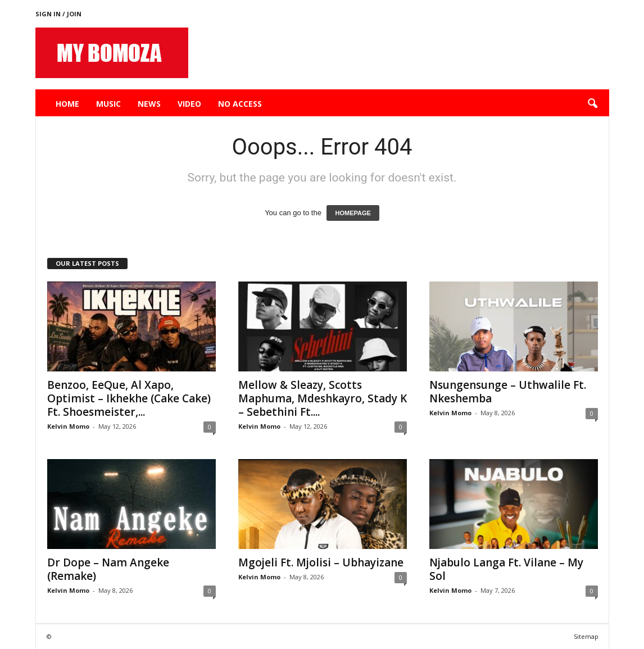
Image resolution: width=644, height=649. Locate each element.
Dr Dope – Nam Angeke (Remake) (108, 569)
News (149, 104)
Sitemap (586, 636)
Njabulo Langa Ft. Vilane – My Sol (506, 569)
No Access (240, 104)
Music (108, 104)
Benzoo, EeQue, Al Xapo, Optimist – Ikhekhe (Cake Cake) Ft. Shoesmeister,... (129, 398)
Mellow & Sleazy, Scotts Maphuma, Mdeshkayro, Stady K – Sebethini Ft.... (323, 398)
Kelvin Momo (68, 426)
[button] (592, 104)
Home (67, 104)
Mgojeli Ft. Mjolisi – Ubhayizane (321, 562)
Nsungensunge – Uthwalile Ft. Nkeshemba (508, 392)
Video (189, 104)
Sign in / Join (58, 14)
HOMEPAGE (353, 213)
